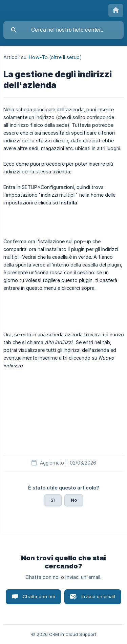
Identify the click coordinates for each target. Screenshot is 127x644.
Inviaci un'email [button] (98, 596)
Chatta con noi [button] (39, 596)
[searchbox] (63, 30)
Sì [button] (53, 500)
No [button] (74, 500)
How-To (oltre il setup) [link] (55, 57)
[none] (116, 10)
